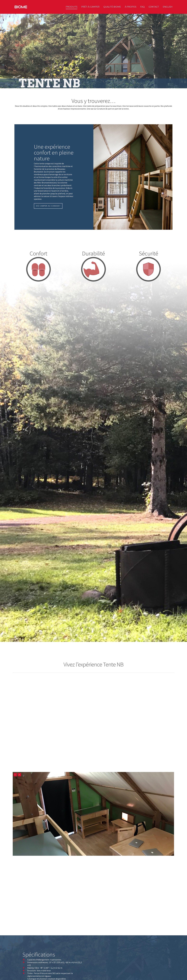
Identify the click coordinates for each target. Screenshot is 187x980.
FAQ (142, 7)
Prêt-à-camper (90, 7)
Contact (154, 7)
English (168, 7)
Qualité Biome (112, 7)
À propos (131, 7)
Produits (72, 7)
